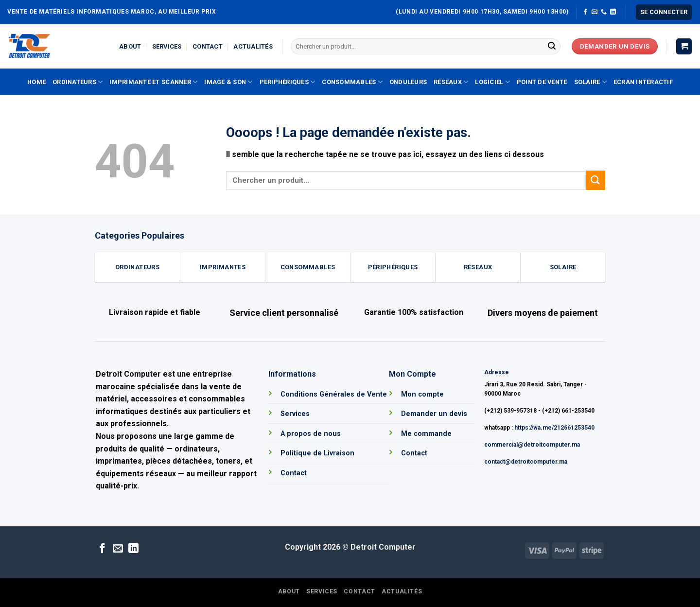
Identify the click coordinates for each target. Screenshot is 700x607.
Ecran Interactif (643, 82)
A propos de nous (311, 434)
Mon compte (422, 394)
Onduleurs (408, 82)
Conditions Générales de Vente (334, 394)
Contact (208, 46)
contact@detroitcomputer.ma (526, 462)
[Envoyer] (552, 47)
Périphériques (288, 82)
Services (167, 46)
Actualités (253, 46)
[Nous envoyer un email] (595, 12)
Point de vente (542, 82)
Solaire (590, 82)
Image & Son (228, 82)
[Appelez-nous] (604, 12)
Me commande (426, 434)
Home (36, 82)
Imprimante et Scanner (153, 82)
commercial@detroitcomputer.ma (532, 445)
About (130, 46)
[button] (664, 12)
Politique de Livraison (317, 453)
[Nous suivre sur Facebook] (585, 12)
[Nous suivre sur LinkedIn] (613, 12)
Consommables (352, 82)
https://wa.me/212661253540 (554, 428)
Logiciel (492, 82)
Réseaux (451, 82)
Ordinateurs (78, 82)
